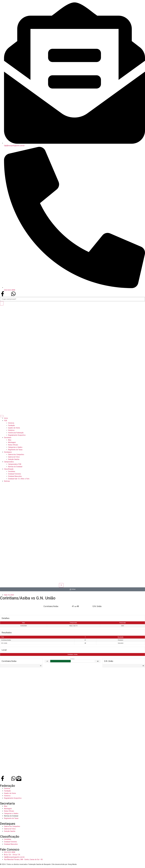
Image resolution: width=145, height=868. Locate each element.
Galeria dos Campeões (16, 454)
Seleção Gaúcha (14, 459)
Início (6, 418)
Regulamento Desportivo (17, 435)
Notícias (7, 481)
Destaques (8, 452)
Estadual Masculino (15, 476)
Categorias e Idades (15, 447)
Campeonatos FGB (15, 464)
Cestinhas (12, 471)
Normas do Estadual (15, 467)
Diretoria (11, 423)
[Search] (2, 303)
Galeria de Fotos (14, 457)
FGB (5, 421)
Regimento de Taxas (15, 450)
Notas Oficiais (13, 445)
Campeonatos (9, 462)
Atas (10, 440)
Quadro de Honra (14, 428)
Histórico (11, 430)
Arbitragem (12, 442)
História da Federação (16, 433)
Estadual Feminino (14, 474)
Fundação (11, 425)
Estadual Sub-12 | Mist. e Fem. (19, 479)
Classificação (9, 469)
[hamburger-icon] (2, 416)
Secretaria (8, 438)
